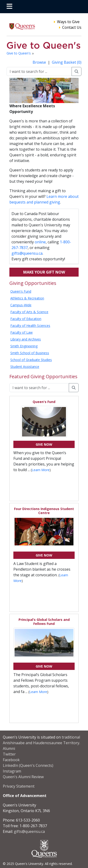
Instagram (12, 771)
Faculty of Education (26, 319)
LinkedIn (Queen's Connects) (28, 765)
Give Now (44, 444)
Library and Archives (26, 339)
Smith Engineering (24, 346)
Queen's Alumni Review (23, 777)
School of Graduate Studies (31, 360)
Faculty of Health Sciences (30, 326)
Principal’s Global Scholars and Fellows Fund (44, 622)
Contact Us (72, 27)
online (40, 242)
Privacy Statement (19, 786)
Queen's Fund (21, 291)
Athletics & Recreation (27, 298)
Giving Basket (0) (67, 62)
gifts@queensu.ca (27, 253)
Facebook (11, 760)
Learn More (41, 470)
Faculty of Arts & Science (29, 312)
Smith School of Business (30, 353)
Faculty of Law (21, 332)
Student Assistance (25, 367)
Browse (40, 62)
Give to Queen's (19, 53)
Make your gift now (44, 272)
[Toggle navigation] (9, 7)
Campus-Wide (21, 305)
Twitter (9, 754)
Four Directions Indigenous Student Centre (44, 511)
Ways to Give (68, 22)
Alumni (9, 748)
